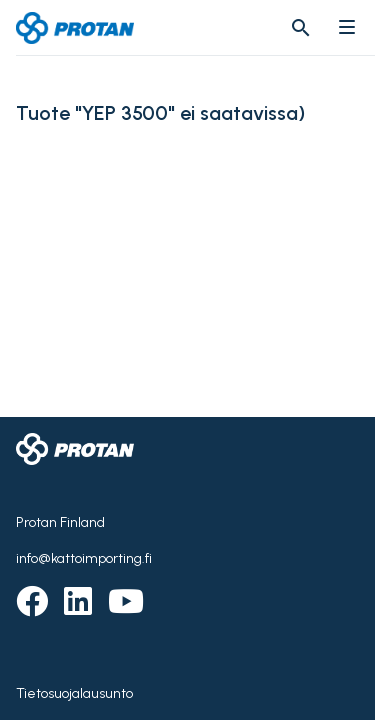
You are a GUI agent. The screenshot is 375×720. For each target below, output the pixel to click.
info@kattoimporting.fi (84, 558)
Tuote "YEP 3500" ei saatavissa (157, 113)
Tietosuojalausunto (74, 693)
